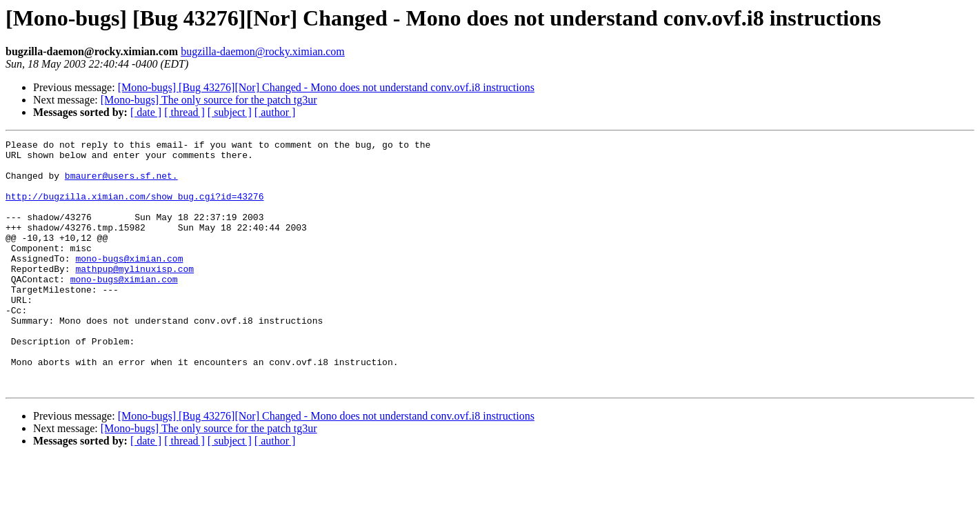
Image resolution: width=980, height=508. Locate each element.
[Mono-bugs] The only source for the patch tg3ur (209, 100)
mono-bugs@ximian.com (129, 283)
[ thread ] (184, 112)
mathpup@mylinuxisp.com (134, 295)
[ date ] (146, 112)
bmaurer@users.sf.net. (121, 184)
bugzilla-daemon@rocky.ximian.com (263, 51)
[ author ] (275, 112)
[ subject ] (230, 112)
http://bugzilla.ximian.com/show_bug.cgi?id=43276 (134, 208)
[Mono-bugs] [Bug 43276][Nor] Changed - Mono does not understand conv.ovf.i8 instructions (326, 87)
